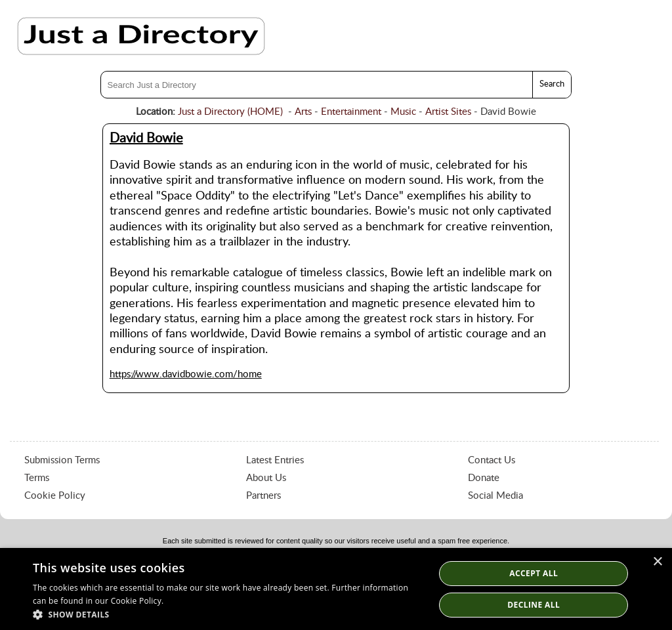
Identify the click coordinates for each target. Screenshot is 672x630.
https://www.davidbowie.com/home (186, 374)
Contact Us (492, 460)
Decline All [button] (534, 605)
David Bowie (146, 138)
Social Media (495, 496)
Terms (37, 478)
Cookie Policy (55, 496)
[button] (228, 614)
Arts (303, 112)
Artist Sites (448, 112)
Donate (484, 478)
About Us (266, 478)
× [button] (657, 562)
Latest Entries (275, 460)
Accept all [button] (534, 573)
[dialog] (336, 589)
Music (403, 112)
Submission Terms (62, 460)
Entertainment (351, 112)
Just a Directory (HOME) (230, 112)
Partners (263, 496)
